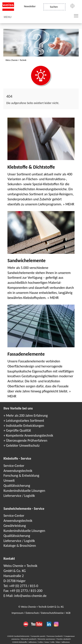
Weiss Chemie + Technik (16, 60)
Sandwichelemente (26, 260)
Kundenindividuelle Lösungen (24, 491)
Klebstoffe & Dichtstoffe (31, 167)
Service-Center (14, 466)
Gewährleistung (15, 526)
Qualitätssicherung (17, 486)
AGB (68, 613)
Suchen (54, 7)
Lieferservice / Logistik (19, 496)
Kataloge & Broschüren (20, 546)
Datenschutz (32, 613)
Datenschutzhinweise (53, 613)
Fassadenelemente (26, 354)
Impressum (18, 613)
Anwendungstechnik (18, 471)
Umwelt (9, 481)
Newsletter (30, 6)
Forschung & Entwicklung (21, 476)
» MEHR (68, 204)
